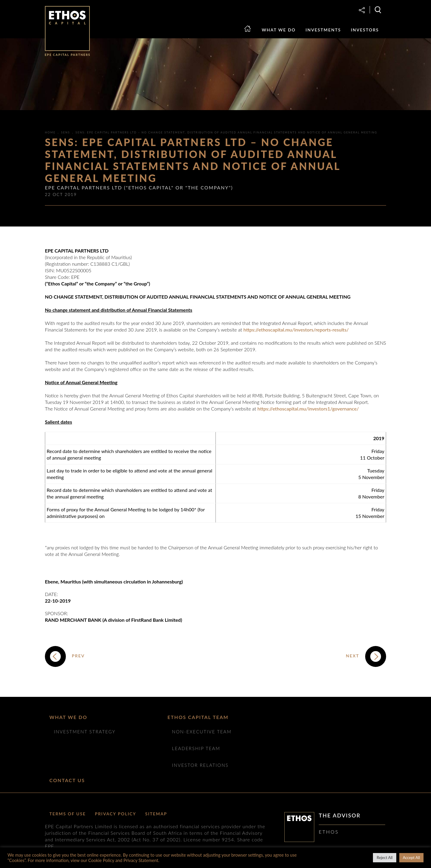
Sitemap (156, 814)
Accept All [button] (411, 858)
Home (251, 34)
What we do (279, 30)
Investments (323, 30)
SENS (66, 132)
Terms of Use (68, 814)
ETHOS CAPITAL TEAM (198, 717)
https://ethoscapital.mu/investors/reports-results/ (296, 330)
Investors (365, 30)
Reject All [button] (384, 858)
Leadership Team (196, 748)
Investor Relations (200, 765)
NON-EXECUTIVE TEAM (202, 732)
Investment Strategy (85, 732)
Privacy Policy (116, 814)
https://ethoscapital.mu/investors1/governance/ (308, 409)
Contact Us (67, 780)
